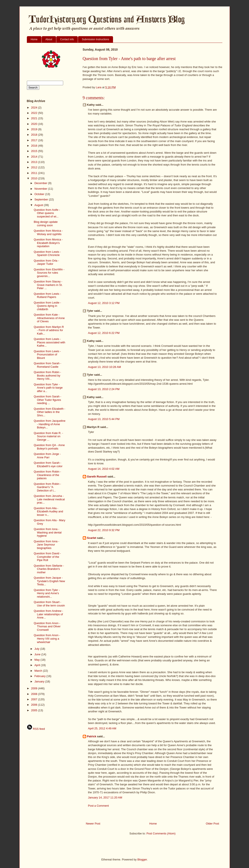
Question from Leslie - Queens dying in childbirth (47, 306)
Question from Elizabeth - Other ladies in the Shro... (50, 412)
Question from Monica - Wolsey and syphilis (48, 232)
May (37, 660)
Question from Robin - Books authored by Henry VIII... (47, 375)
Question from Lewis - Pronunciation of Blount (47, 355)
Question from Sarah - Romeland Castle (47, 365)
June (38, 654)
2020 (35, 124)
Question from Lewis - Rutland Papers (47, 295)
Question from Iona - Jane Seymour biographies (47, 545)
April (38, 665)
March (39, 671)
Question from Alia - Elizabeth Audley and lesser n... (48, 512)
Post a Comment (99, 806)
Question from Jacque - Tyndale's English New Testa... (49, 581)
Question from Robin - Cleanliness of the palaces (47, 475)
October (40, 194)
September (42, 199)
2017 (35, 140)
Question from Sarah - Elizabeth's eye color (48, 464)
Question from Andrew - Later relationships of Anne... (48, 614)
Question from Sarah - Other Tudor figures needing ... (47, 400)
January (40, 681)
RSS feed (36, 729)
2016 (35, 146)
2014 (35, 157)
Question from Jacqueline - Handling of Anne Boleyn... (50, 424)
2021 (35, 118)
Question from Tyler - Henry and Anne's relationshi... (47, 593)
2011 (35, 173)
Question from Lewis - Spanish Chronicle (47, 253)
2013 (35, 162)
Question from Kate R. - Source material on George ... (48, 436)
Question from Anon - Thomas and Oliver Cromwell (47, 626)
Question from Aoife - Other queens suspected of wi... (47, 213)
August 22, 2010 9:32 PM (104, 530)
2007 (35, 699)
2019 (35, 129)
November (41, 189)
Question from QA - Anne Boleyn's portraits (49, 447)
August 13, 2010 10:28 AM (105, 367)
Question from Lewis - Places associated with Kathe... (50, 342)
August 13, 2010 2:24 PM (104, 389)
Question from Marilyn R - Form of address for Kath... (49, 330)
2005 (35, 710)
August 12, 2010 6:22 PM (104, 333)
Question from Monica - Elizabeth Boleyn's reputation (48, 243)
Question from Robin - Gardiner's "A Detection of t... (47, 487)
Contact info (67, 39)
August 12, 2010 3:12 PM (104, 303)
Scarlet (92, 538)
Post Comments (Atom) (161, 833)
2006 (35, 705)
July (37, 649)
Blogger (142, 859)
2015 (35, 151)
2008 (35, 694)
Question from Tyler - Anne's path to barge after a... (48, 388)
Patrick (92, 736)
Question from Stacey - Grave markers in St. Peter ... (48, 285)
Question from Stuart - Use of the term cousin (49, 604)
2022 (35, 113)
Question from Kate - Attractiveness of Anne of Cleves (49, 318)
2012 (35, 167)
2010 (35, 178)
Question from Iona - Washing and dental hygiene (48, 532)
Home (34, 39)
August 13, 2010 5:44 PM (104, 419)
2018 (35, 135)
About (49, 39)
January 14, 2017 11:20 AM (105, 797)
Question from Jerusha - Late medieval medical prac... (49, 499)
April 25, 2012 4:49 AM (102, 728)
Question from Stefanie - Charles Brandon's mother (49, 569)
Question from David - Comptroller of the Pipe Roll (47, 557)
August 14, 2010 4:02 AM (104, 469)
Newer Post (93, 824)
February (40, 676)
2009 (35, 688)
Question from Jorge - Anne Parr (47, 456)
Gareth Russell (97, 477)
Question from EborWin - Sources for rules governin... (49, 273)
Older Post (212, 824)
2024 (35, 108)
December (41, 183)
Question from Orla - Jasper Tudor (46, 262)
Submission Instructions (95, 39)
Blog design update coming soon (46, 224)
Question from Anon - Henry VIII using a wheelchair (47, 639)
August (39, 205)
